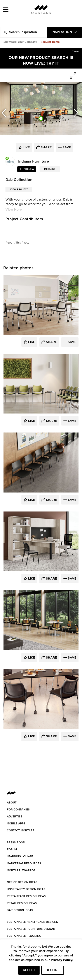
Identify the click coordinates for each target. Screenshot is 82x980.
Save (72, 342)
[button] (6, 9)
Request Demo (50, 42)
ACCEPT (29, 970)
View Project (19, 189)
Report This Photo (17, 243)
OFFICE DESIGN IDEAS (22, 882)
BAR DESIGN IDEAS (20, 910)
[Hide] (75, 50)
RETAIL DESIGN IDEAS (22, 903)
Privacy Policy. (62, 960)
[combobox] (65, 32)
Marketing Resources (24, 863)
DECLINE (53, 970)
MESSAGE (50, 169)
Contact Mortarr (21, 831)
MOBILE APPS (16, 824)
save (66, 148)
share (46, 148)
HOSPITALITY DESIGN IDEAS (26, 889)
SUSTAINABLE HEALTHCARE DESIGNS (32, 922)
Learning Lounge (20, 856)
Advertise (15, 817)
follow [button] (29, 169)
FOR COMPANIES (18, 810)
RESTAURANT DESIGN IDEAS (26, 896)
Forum (12, 850)
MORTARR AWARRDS (21, 870)
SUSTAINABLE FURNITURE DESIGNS (31, 929)
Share (51, 342)
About (12, 803)
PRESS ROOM (16, 843)
